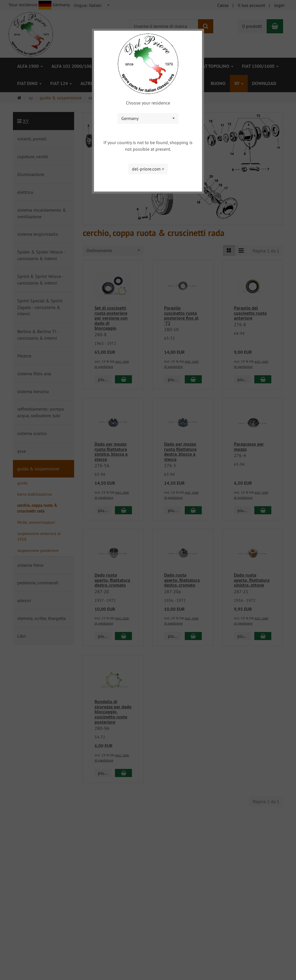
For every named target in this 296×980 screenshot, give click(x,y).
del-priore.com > (148, 169)
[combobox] (148, 118)
